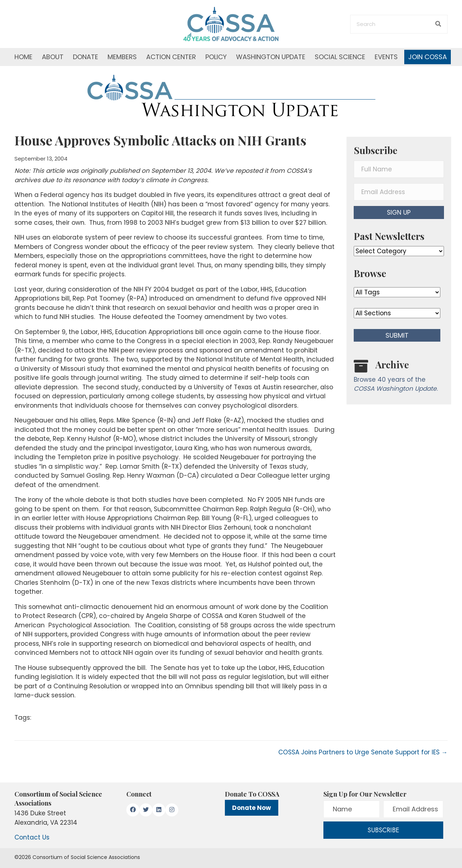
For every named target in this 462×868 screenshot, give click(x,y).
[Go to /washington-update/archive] (399, 378)
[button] (399, 212)
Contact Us (32, 837)
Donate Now (252, 808)
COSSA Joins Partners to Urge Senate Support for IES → (363, 752)
